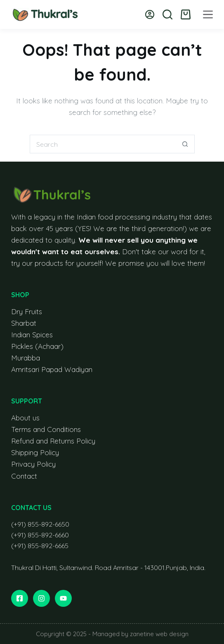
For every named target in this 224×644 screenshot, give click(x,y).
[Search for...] (103, 144)
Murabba (26, 358)
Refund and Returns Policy (53, 441)
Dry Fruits (27, 311)
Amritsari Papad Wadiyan (52, 369)
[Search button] (185, 144)
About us (25, 418)
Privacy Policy (33, 464)
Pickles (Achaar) (37, 346)
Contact (24, 476)
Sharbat (24, 323)
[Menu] (208, 14)
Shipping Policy (35, 452)
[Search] (167, 14)
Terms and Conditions (46, 429)
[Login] (150, 14)
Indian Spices (32, 335)
